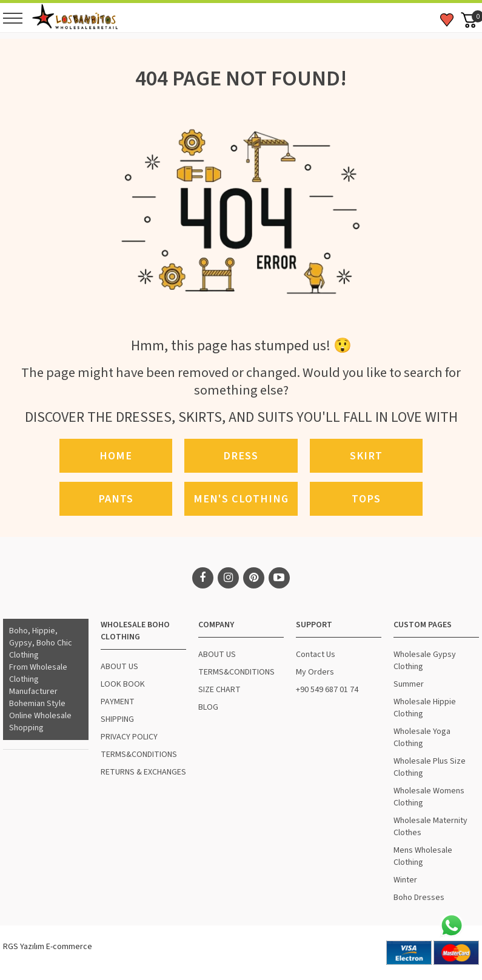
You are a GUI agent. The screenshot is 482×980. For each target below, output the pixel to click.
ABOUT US (119, 667)
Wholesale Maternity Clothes (430, 827)
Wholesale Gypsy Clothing (425, 661)
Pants (116, 499)
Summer (409, 684)
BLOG (208, 707)
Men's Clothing (241, 499)
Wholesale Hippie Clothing (425, 708)
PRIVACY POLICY (129, 737)
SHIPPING (117, 719)
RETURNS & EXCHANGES (143, 772)
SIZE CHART (219, 690)
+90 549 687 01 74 (327, 690)
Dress (241, 456)
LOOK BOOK (123, 684)
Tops (366, 499)
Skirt (366, 456)
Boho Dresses (419, 898)
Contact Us (316, 655)
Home (116, 456)
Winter (405, 880)
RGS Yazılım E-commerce (48, 947)
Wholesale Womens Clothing (429, 797)
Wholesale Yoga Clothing (422, 738)
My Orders (315, 672)
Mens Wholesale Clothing (423, 856)
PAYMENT (118, 702)
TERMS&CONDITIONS (139, 755)
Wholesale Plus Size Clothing (430, 767)
